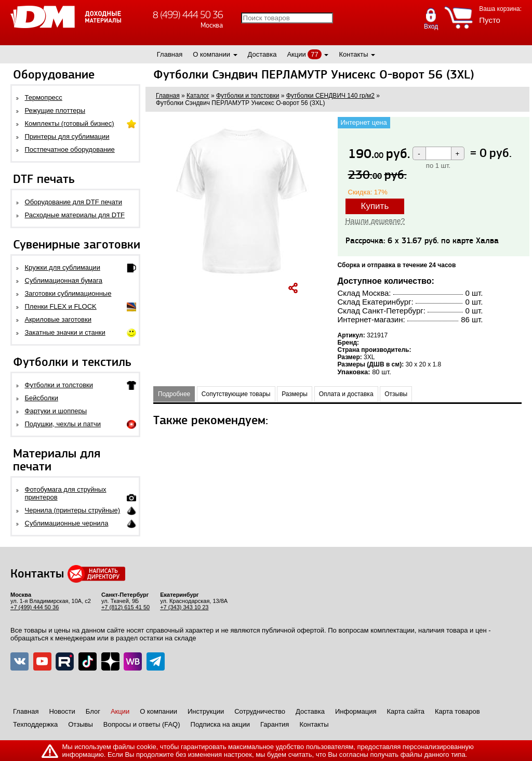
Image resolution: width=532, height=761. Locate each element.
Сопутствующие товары (236, 394)
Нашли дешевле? (375, 221)
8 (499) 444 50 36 (188, 15)
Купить (375, 206)
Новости (62, 711)
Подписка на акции (220, 724)
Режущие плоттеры (55, 110)
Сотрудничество (260, 711)
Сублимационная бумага (64, 280)
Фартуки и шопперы (56, 411)
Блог (93, 711)
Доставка (262, 54)
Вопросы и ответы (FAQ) (142, 724)
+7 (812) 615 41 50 (125, 607)
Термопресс (44, 97)
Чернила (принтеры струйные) (73, 510)
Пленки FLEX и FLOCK (61, 306)
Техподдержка (35, 724)
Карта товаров (457, 711)
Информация (356, 711)
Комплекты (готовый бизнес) (70, 123)
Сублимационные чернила (67, 523)
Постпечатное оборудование (70, 149)
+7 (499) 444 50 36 (35, 607)
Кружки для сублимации (63, 267)
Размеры (295, 394)
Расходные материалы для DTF (75, 215)
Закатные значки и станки (65, 332)
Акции (296, 54)
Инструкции (206, 711)
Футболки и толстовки (59, 385)
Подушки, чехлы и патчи (63, 424)
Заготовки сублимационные (68, 293)
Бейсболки (42, 398)
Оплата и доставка (346, 394)
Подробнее (174, 394)
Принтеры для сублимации (67, 136)
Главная (170, 54)
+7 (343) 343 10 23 (184, 607)
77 (314, 54)
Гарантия (275, 724)
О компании (211, 54)
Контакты (353, 54)
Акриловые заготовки (58, 319)
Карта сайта (406, 711)
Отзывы (396, 394)
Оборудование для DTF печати (74, 202)
